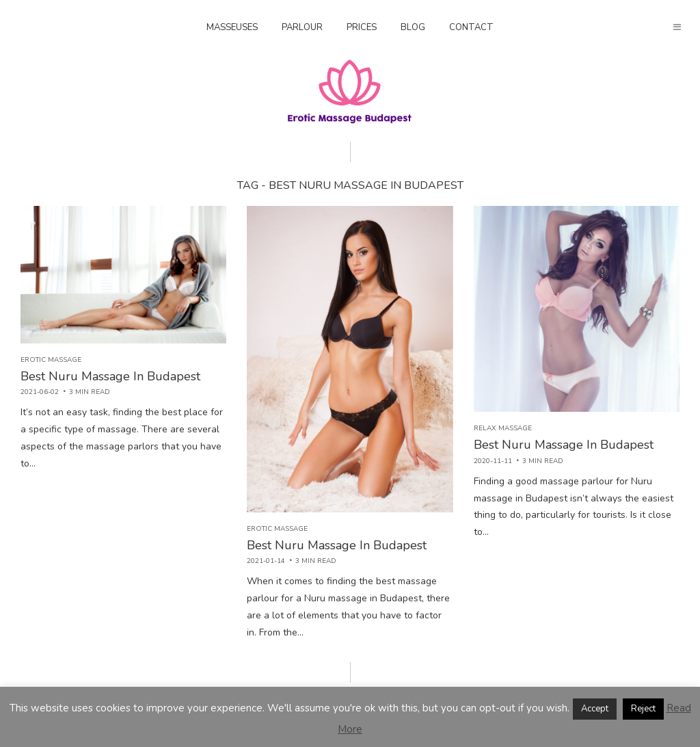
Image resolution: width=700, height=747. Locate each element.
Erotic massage (51, 360)
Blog (413, 27)
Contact (471, 27)
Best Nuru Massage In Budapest (110, 376)
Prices (362, 27)
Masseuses (232, 27)
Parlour (302, 27)
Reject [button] (643, 709)
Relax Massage (503, 428)
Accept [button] (595, 709)
